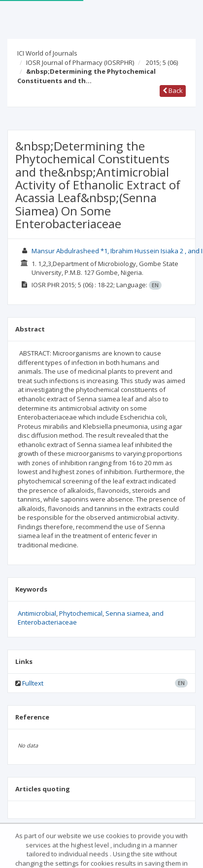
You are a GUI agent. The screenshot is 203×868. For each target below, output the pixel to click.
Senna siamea (127, 613)
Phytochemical (81, 613)
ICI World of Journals (47, 53)
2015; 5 (162, 62)
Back (173, 90)
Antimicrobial (37, 613)
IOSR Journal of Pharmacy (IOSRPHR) (80, 62)
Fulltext (33, 683)
